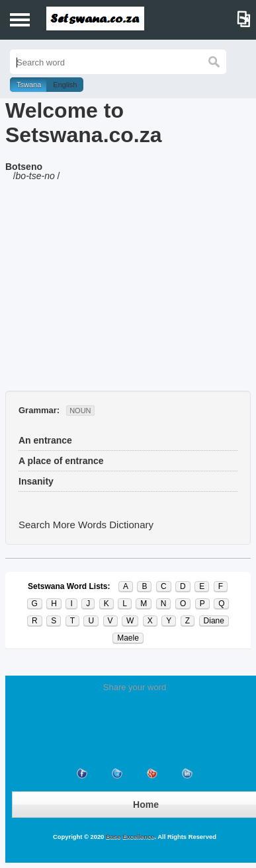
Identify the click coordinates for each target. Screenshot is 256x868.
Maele (128, 638)
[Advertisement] (128, 292)
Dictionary (131, 525)
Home (146, 805)
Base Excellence (129, 837)
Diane (214, 621)
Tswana (29, 85)
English (65, 85)
